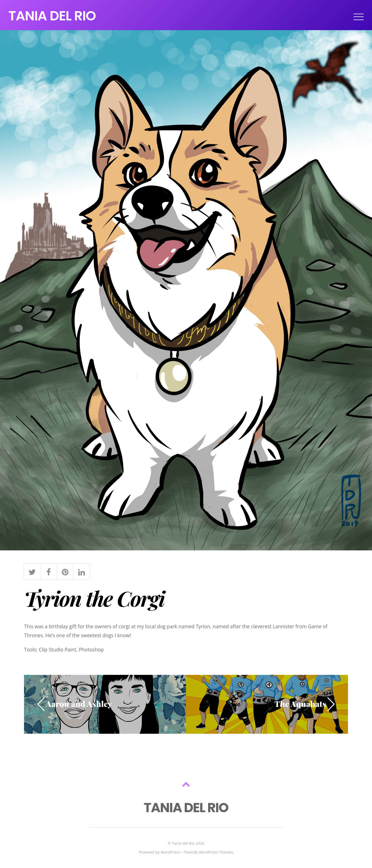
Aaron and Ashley (79, 704)
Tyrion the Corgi (94, 598)
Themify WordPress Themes (208, 852)
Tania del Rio (183, 843)
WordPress (170, 852)
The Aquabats (300, 704)
